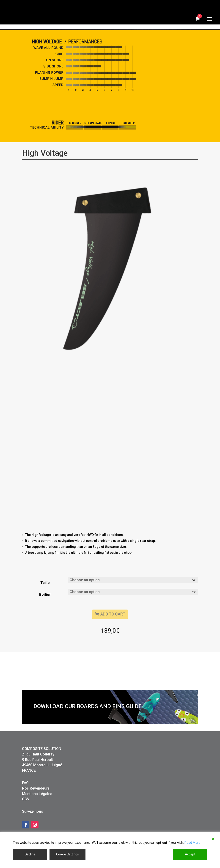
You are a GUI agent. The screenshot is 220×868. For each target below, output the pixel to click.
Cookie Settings (67, 854)
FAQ (25, 800)
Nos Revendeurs (36, 805)
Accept (190, 854)
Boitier (45, 612)
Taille (45, 600)
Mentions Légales (37, 811)
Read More (192, 843)
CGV (26, 816)
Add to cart (113, 631)
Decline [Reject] (30, 854)
